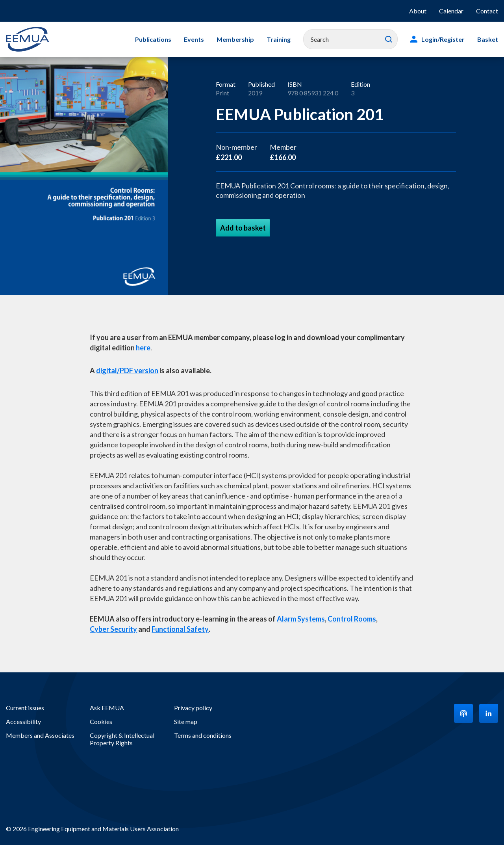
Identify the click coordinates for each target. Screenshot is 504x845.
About (418, 11)
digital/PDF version (127, 370)
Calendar (451, 11)
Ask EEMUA (107, 708)
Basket (488, 39)
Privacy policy (193, 708)
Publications (153, 39)
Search (389, 39)
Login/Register (443, 39)
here (143, 348)
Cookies (101, 721)
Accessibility (23, 721)
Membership (235, 39)
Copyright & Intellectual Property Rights (122, 739)
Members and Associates (40, 735)
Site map (186, 721)
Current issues (25, 708)
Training (279, 39)
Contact (487, 11)
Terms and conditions (203, 735)
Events (194, 39)
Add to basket (243, 228)
